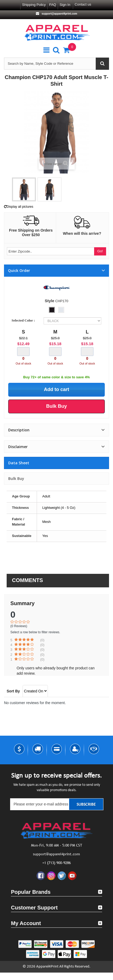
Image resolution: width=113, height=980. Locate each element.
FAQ (53, 5)
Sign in (65, 5)
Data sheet (19, 463)
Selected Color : (24, 320)
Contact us (83, 4)
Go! (100, 251)
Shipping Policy (34, 5)
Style (49, 301)
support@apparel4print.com (59, 14)
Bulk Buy (16, 478)
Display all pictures (19, 207)
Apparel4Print (47, 967)
